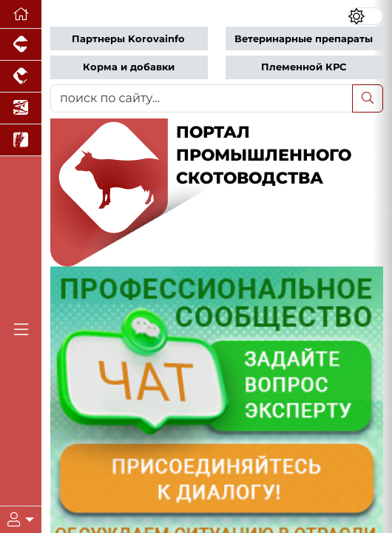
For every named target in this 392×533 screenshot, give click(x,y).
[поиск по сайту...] (202, 98)
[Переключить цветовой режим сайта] (365, 16)
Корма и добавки (129, 67)
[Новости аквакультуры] (21, 108)
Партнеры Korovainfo (128, 39)
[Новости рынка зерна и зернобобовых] (21, 140)
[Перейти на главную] (21, 14)
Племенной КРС (304, 67)
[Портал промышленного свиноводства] (21, 45)
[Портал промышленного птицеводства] (21, 77)
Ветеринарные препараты (304, 39)
